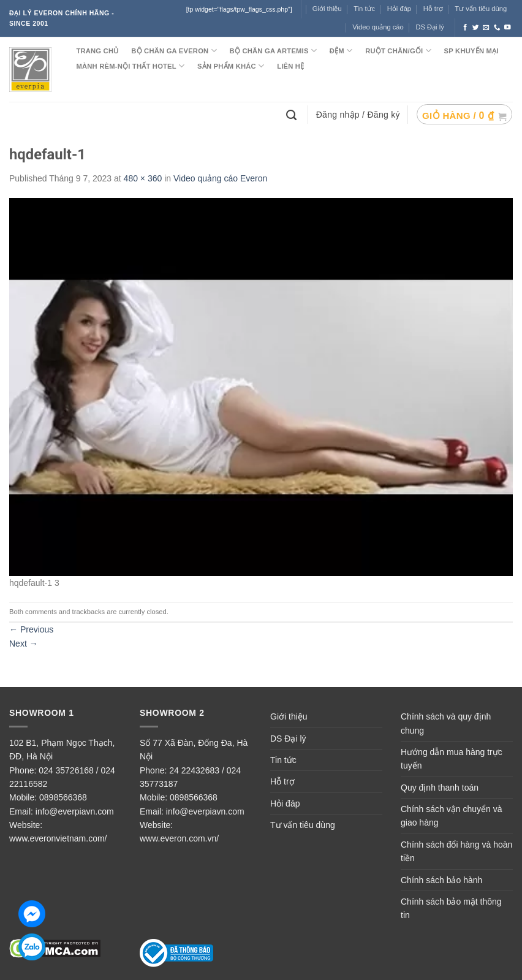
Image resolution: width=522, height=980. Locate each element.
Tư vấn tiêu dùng (481, 9)
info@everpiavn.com (75, 811)
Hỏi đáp (399, 9)
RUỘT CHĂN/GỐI (398, 51)
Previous (31, 629)
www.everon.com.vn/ (179, 838)
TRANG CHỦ (97, 51)
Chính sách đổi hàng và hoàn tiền (456, 851)
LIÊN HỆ (290, 66)
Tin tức (364, 9)
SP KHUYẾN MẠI (471, 51)
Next (24, 644)
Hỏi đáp (285, 803)
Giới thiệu (289, 716)
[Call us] (497, 28)
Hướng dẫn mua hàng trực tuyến (452, 759)
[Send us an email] (486, 28)
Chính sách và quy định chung (446, 723)
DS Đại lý (429, 27)
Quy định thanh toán (440, 788)
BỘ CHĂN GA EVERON (174, 51)
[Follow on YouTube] (508, 28)
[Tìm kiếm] (293, 114)
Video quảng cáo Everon (220, 178)
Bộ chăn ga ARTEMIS (273, 51)
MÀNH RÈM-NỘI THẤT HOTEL (130, 66)
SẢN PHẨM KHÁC (231, 66)
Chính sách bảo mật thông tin (451, 908)
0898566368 (63, 797)
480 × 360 (143, 178)
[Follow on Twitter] (476, 28)
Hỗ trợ (433, 9)
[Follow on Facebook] (465, 28)
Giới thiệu (327, 9)
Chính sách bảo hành (441, 880)
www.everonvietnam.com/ (58, 838)
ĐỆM (341, 51)
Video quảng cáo (378, 27)
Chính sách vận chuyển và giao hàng (451, 816)
